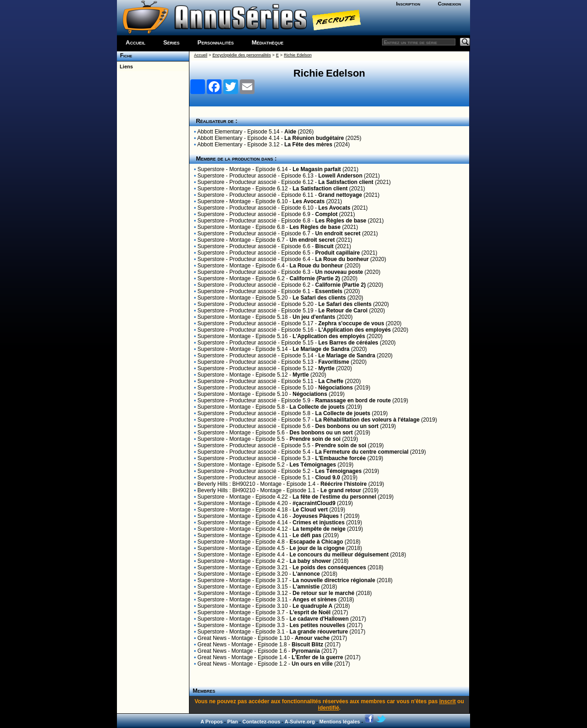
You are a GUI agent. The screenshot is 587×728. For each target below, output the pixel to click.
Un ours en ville (312, 664)
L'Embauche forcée (340, 458)
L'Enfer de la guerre (317, 657)
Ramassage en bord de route (353, 400)
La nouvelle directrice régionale (334, 580)
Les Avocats (309, 201)
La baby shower (310, 561)
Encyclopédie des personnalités (241, 55)
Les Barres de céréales (348, 343)
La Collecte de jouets (317, 407)
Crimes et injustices (318, 522)
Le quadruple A (313, 606)
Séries (172, 42)
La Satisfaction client (346, 182)
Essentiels (329, 291)
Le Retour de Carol (343, 311)
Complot (326, 214)
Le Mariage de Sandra (321, 349)
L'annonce (306, 574)
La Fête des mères (308, 144)
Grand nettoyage (340, 195)
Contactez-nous (262, 722)
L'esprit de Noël (310, 612)
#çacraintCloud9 (314, 503)
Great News (212, 638)
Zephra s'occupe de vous (351, 323)
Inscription (408, 4)
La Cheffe (331, 381)
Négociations (335, 388)
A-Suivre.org (299, 722)
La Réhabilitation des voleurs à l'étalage (367, 420)
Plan (233, 722)
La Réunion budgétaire (314, 138)
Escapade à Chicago (316, 542)
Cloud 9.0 (327, 478)
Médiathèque (268, 42)
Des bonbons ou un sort (347, 426)
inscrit (448, 701)
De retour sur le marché (324, 593)
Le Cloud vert (310, 510)
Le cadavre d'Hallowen (319, 619)
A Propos (212, 722)
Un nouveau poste (339, 272)
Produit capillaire (337, 253)
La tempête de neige (319, 529)
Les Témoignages (313, 465)
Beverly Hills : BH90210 (227, 484)
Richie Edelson (298, 55)
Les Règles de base (341, 221)
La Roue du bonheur (342, 259)
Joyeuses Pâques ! (317, 516)
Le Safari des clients (319, 298)
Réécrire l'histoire (344, 484)
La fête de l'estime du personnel (334, 497)
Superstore (211, 169)
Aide (290, 132)
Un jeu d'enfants (314, 317)
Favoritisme (334, 362)
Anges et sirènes (315, 600)
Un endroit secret (338, 233)
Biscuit (324, 246)
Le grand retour (341, 490)
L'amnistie (306, 587)
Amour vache (312, 638)
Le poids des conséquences (329, 567)
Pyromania (306, 651)
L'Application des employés (354, 330)
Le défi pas (307, 535)
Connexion (450, 4)
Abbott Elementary (220, 132)
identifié (328, 708)
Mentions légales (340, 722)
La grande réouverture (318, 632)
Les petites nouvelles (317, 625)
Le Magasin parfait (317, 169)
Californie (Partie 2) (315, 278)
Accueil (136, 42)
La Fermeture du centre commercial (362, 452)
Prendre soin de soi (315, 439)
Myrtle (326, 368)
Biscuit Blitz (307, 645)
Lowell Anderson (340, 176)
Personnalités (216, 42)
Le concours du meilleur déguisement (339, 555)
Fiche (125, 56)
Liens (125, 67)
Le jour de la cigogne (317, 548)
